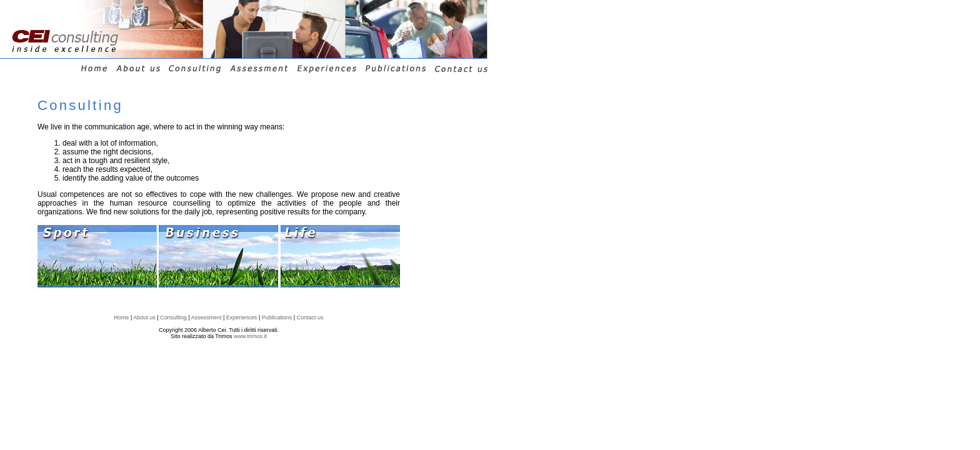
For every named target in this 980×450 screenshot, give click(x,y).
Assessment (206, 317)
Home (121, 317)
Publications (277, 317)
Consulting (173, 317)
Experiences (242, 317)
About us (144, 317)
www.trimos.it (250, 336)
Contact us (310, 317)
